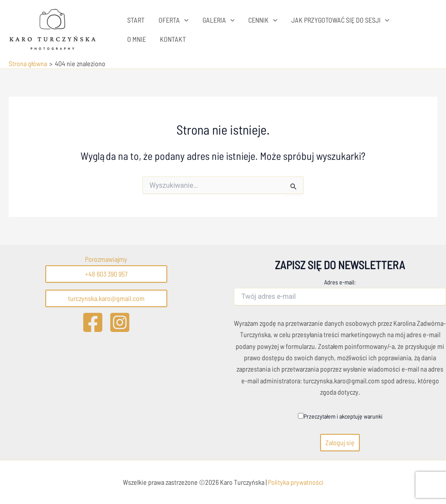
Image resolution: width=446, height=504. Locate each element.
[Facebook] (93, 322)
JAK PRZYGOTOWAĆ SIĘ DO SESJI (340, 20)
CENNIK (263, 20)
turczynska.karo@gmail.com (106, 298)
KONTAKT (173, 39)
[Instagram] (120, 322)
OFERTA (174, 20)
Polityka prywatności (295, 482)
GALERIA (219, 20)
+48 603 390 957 (106, 274)
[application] (184, 20)
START (136, 20)
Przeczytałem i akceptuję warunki (340, 416)
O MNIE (137, 39)
